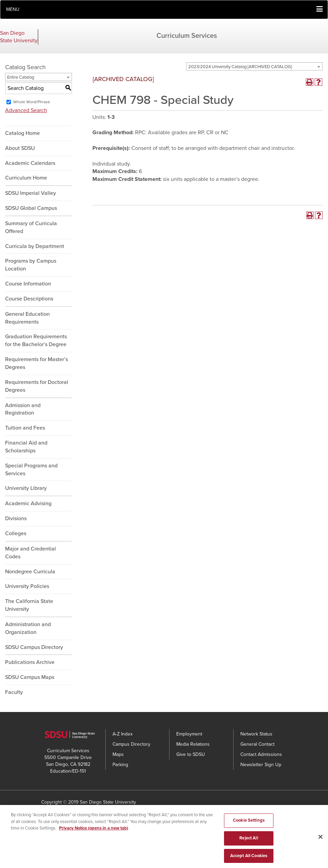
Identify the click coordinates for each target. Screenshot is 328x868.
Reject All (249, 841)
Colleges (16, 533)
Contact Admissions (261, 754)
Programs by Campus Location (31, 265)
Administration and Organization (28, 628)
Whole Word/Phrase (32, 102)
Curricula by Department (35, 246)
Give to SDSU (191, 754)
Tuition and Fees (25, 428)
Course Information (28, 284)
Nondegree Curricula (30, 572)
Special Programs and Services (31, 470)
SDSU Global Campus (31, 208)
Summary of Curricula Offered (31, 227)
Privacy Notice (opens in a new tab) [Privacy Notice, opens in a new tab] (94, 831)
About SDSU (20, 148)
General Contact (257, 744)
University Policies (27, 586)
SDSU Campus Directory (34, 647)
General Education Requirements (27, 318)
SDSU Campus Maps (30, 677)
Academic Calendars (30, 163)
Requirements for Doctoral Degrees (37, 386)
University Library (26, 488)
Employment (189, 734)
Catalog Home (23, 133)
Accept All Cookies (249, 859)
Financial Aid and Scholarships (26, 447)
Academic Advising (28, 503)
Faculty (14, 692)
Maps (118, 754)
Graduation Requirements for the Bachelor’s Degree (36, 340)
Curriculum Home (26, 178)
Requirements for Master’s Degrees (36, 363)
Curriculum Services (187, 36)
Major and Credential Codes (31, 553)
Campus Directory (131, 744)
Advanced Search (26, 110)
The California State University (29, 605)
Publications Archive (30, 662)
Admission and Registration (23, 409)
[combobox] (254, 66)
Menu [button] (13, 9)
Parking (120, 765)
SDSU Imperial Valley (31, 193)
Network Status (256, 734)
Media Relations (193, 744)
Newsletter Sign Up (261, 765)
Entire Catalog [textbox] (21, 77)
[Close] (320, 840)
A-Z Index (123, 734)
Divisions (16, 518)
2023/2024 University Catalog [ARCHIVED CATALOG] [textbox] (240, 67)
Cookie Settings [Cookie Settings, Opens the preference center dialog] (249, 823)
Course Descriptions (29, 299)
